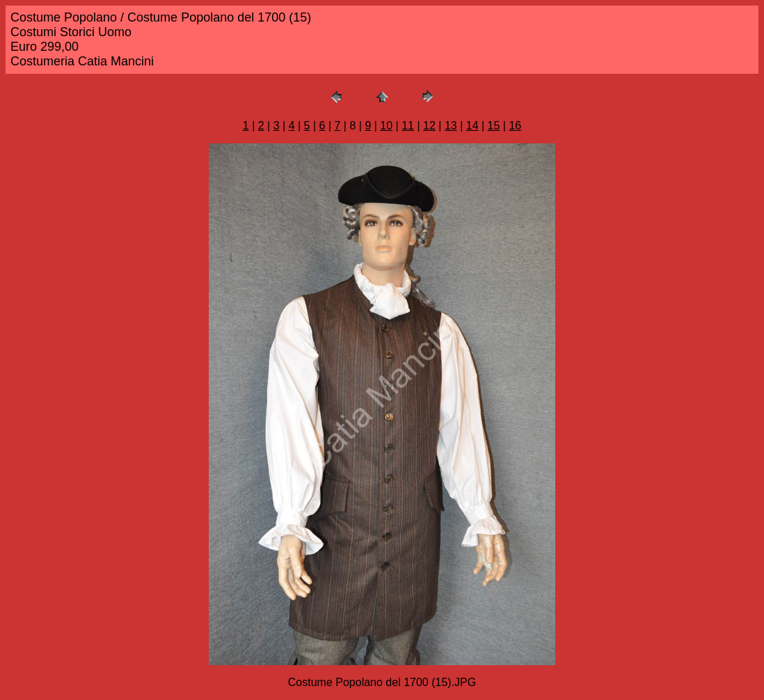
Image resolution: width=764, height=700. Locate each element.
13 (451, 126)
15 (494, 126)
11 (408, 126)
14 (472, 126)
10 (386, 126)
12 (429, 126)
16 (515, 126)
